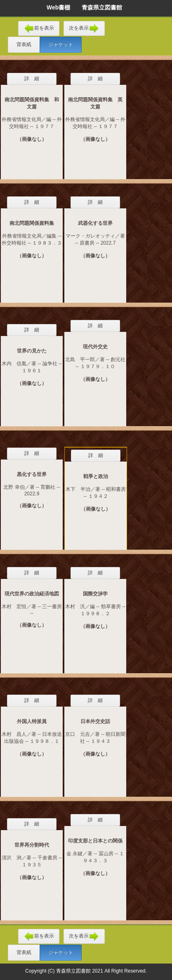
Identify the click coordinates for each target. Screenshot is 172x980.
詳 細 (32, 79)
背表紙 (24, 44)
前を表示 (39, 28)
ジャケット (61, 44)
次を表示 (84, 28)
